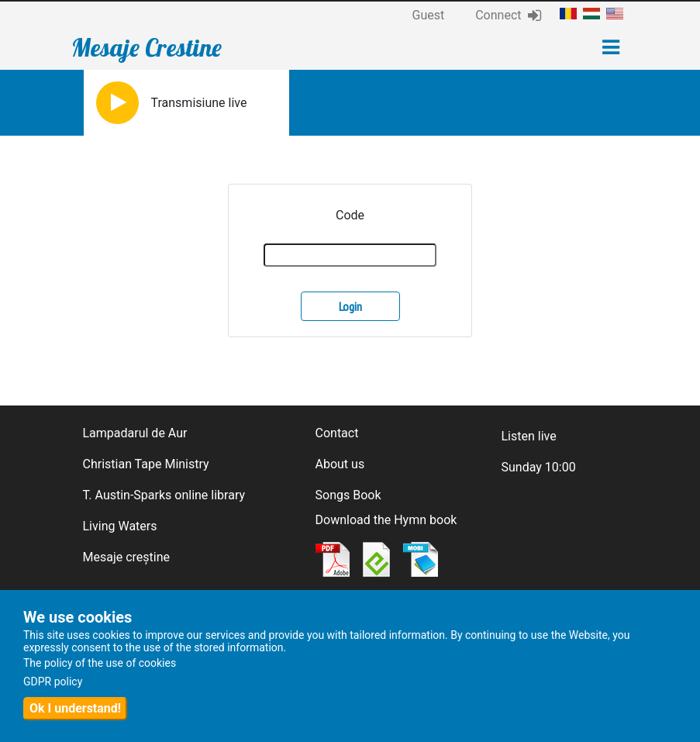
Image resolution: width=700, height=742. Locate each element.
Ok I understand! (75, 708)
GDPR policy (53, 682)
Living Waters (120, 526)
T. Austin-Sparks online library (164, 495)
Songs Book (348, 495)
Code (350, 215)
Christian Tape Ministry (146, 464)
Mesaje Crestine (147, 47)
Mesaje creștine (127, 557)
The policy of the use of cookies (100, 663)
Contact (337, 433)
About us (340, 464)
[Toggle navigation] (611, 47)
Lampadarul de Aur (135, 433)
